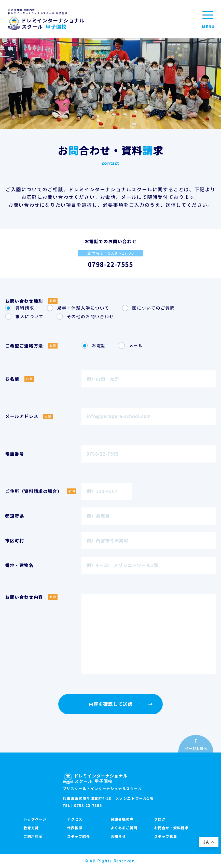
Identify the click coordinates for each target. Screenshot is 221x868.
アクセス (75, 819)
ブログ (160, 819)
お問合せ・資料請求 (171, 828)
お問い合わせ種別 (31, 301)
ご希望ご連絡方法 (31, 346)
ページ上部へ (196, 749)
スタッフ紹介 (78, 837)
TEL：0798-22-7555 (82, 806)
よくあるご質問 (124, 828)
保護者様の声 (122, 819)
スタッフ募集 (165, 837)
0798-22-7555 (110, 265)
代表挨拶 (75, 828)
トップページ (35, 819)
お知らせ (118, 837)
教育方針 (31, 828)
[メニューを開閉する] (207, 19)
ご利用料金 (33, 837)
